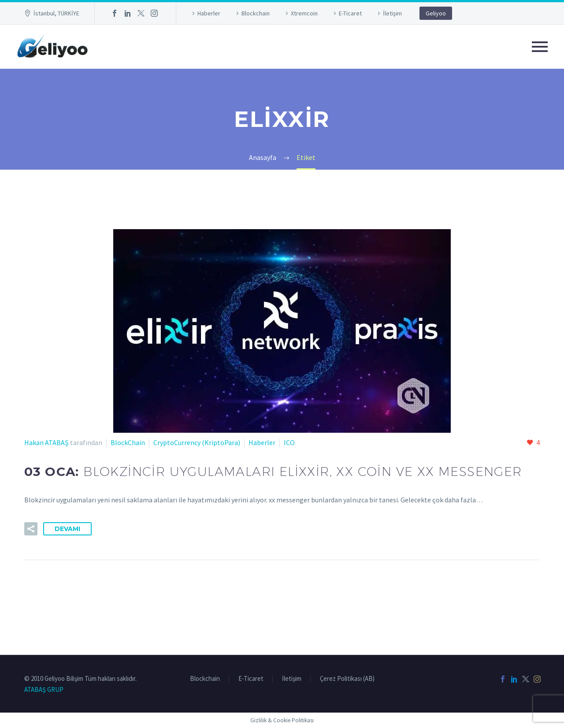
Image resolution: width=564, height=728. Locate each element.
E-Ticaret (350, 13)
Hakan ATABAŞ (46, 442)
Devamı (67, 529)
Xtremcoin (304, 13)
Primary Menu (540, 47)
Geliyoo (436, 13)
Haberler (209, 13)
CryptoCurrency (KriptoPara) (197, 442)
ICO (289, 442)
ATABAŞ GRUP (44, 689)
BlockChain (128, 442)
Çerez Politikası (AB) (347, 679)
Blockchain (256, 13)
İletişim (392, 13)
